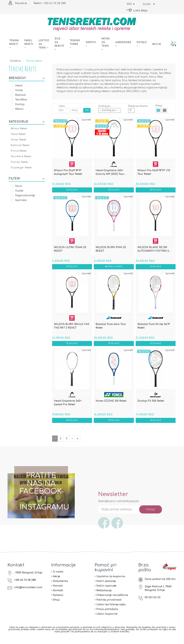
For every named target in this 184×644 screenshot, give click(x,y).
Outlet (19, 191)
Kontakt (57, 595)
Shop (55, 604)
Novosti (57, 590)
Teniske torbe (75, 44)
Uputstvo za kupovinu (110, 581)
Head (19, 86)
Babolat (20, 95)
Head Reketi (18, 134)
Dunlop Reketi (20, 162)
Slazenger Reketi (21, 168)
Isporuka (21, 200)
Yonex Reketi (19, 140)
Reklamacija (103, 595)
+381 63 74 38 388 (54, 3)
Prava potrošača (106, 613)
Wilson (19, 109)
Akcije (157, 44)
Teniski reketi (14, 44)
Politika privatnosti (108, 604)
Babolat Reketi (20, 145)
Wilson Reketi (19, 129)
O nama (57, 576)
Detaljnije (72, 190)
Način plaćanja (105, 585)
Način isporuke (106, 590)
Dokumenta (60, 585)
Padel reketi (29, 44)
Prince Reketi (19, 151)
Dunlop (20, 104)
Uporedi (86, 120)
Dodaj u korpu (114, 268)
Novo (19, 186)
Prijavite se (21, 3)
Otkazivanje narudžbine (111, 599)
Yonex (19, 90)
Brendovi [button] (27, 78)
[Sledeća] (78, 443)
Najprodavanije (25, 195)
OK (87, 110)
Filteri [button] (27, 179)
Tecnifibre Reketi (21, 156)
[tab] (27, 78)
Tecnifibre (21, 100)
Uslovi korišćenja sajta (110, 609)
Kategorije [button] (27, 122)
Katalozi (57, 599)
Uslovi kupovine (106, 618)
